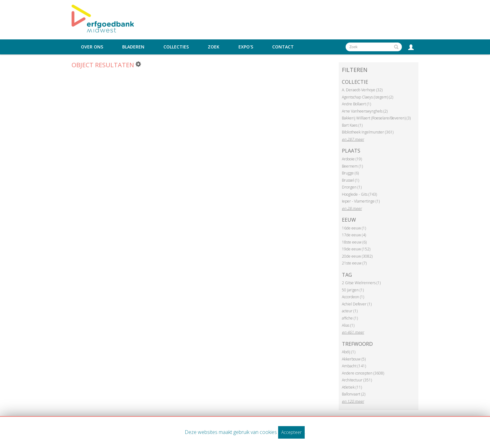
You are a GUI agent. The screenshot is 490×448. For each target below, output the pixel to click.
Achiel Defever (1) (357, 304)
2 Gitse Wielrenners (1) (361, 283)
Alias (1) (348, 325)
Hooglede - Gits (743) (359, 194)
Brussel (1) (350, 180)
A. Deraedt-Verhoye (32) (362, 90)
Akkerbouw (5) (354, 359)
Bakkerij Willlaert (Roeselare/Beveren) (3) (376, 118)
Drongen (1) (352, 187)
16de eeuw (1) (354, 228)
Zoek (214, 47)
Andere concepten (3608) (363, 373)
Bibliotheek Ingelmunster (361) (368, 132)
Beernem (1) (352, 166)
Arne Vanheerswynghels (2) (365, 111)
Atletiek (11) (352, 387)
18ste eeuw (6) (354, 242)
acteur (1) (350, 311)
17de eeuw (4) (354, 235)
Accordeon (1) (353, 297)
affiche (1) (350, 318)
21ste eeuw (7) (354, 263)
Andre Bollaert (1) (356, 104)
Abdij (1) (349, 352)
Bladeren (133, 47)
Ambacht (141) (354, 366)
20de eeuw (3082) (357, 256)
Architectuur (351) (357, 380)
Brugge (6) (350, 173)
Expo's (246, 47)
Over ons (92, 47)
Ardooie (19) (352, 159)
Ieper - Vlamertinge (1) (361, 201)
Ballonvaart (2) (354, 394)
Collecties (176, 47)
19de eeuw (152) (356, 249)
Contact (283, 47)
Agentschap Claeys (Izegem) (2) (367, 97)
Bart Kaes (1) (352, 125)
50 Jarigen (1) (353, 290)
